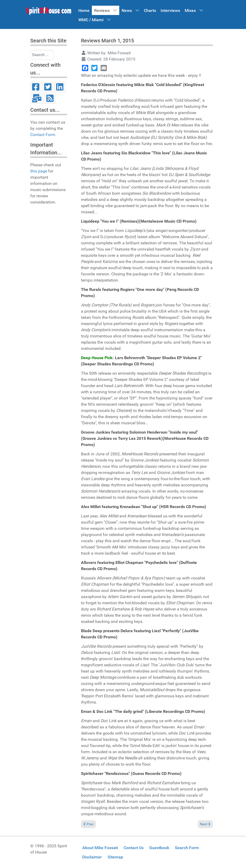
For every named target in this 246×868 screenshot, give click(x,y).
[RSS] (50, 99)
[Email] (37, 99)
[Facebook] (36, 87)
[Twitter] (48, 87)
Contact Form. (43, 135)
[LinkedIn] (60, 87)
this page (39, 171)
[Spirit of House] (49, 12)
